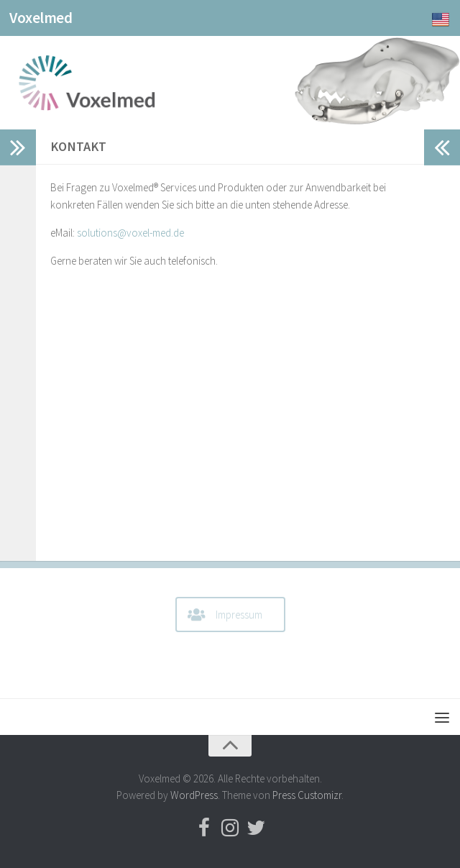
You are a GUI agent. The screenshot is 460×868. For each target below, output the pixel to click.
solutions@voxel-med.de (130, 233)
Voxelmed (41, 18)
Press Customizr (307, 795)
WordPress (194, 795)
